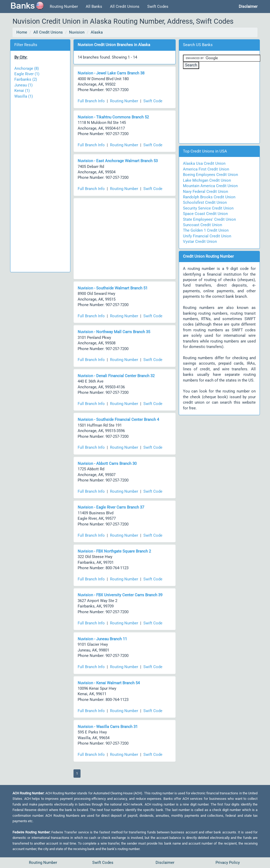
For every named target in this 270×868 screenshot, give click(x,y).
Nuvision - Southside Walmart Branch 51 (113, 288)
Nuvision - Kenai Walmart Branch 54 (109, 683)
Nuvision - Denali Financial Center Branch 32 (116, 376)
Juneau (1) (23, 85)
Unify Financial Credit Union (207, 236)
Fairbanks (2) (26, 79)
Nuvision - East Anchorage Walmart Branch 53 (118, 161)
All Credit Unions (125, 7)
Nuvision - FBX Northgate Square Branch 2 (114, 551)
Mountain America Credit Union (210, 186)
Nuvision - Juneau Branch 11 (102, 639)
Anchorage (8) (27, 68)
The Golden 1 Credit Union (206, 230)
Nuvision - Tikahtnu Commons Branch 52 (113, 117)
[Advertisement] (40, 183)
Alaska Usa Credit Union (204, 163)
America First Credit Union (206, 169)
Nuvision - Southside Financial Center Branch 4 (118, 420)
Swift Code (153, 101)
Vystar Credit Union (200, 242)
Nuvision (77, 32)
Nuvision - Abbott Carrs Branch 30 (107, 464)
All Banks (94, 7)
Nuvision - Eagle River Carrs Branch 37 (111, 507)
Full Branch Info (91, 101)
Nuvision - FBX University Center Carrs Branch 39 (120, 595)
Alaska (97, 32)
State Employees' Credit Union (209, 219)
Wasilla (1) (24, 96)
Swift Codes (158, 7)
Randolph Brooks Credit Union (209, 197)
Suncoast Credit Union (202, 225)
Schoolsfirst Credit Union (205, 202)
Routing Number (64, 7)
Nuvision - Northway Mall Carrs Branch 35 (114, 332)
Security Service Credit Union (208, 208)
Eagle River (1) (27, 74)
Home (22, 32)
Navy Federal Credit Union (205, 192)
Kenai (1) (22, 91)
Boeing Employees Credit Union (210, 175)
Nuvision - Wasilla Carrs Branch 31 (108, 727)
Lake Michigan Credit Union (207, 180)
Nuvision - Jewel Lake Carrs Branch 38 (111, 73)
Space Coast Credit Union (205, 214)
